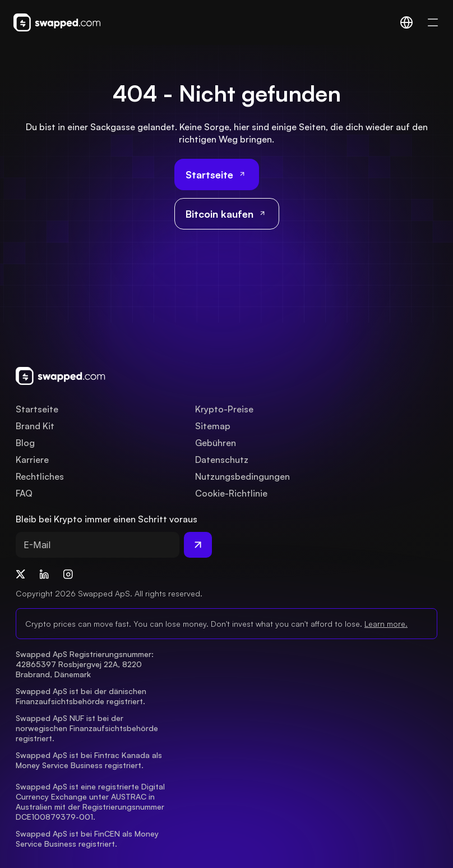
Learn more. (386, 624)
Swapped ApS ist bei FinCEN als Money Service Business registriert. (88, 839)
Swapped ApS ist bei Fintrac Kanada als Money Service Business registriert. (90, 760)
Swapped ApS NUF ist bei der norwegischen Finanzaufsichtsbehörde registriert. (88, 728)
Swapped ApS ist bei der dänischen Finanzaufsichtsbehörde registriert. (82, 696)
